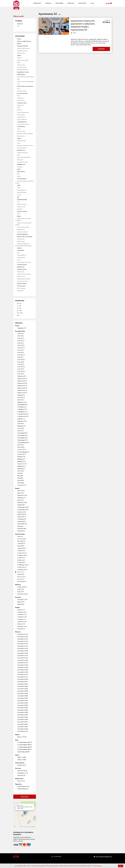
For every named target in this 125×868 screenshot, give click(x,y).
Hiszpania (49, 3)
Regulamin (72, 3)
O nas (93, 3)
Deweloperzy (60, 3)
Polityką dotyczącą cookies (52, 866)
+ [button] (15, 804)
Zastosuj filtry (25, 797)
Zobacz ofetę (20, 809)
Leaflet (20, 827)
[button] (19, 21)
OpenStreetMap (27, 827)
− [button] (15, 806)
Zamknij (121, 866)
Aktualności (83, 3)
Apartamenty (38, 3)
